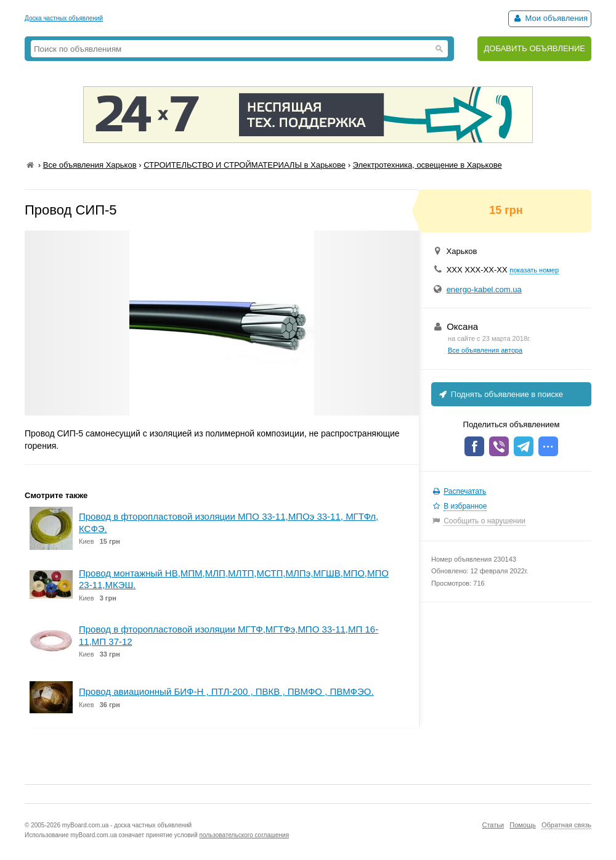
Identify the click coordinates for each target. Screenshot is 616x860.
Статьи (493, 825)
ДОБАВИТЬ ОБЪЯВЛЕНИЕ (534, 48)
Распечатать (465, 491)
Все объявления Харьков (90, 165)
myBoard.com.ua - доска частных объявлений (127, 825)
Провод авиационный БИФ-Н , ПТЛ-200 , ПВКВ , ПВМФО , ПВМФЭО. (226, 691)
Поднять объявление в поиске (500, 394)
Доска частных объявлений (64, 18)
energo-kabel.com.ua (484, 289)
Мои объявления (550, 18)
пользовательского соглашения (245, 835)
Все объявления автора (485, 350)
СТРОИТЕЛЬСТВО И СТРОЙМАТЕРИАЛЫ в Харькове (245, 165)
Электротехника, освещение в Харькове (428, 165)
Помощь (523, 825)
